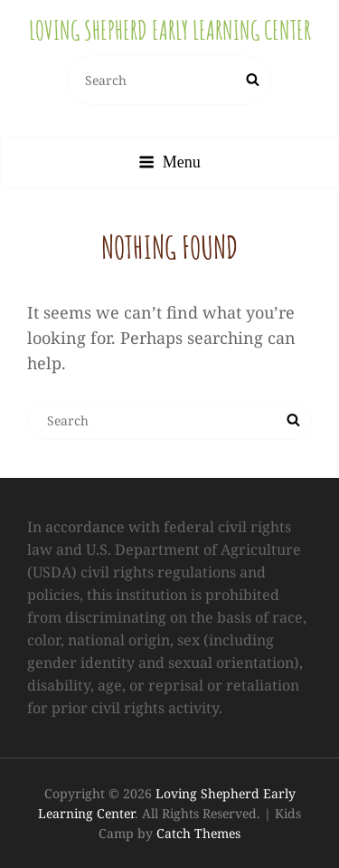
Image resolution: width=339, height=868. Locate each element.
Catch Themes (198, 833)
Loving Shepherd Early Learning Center (170, 30)
